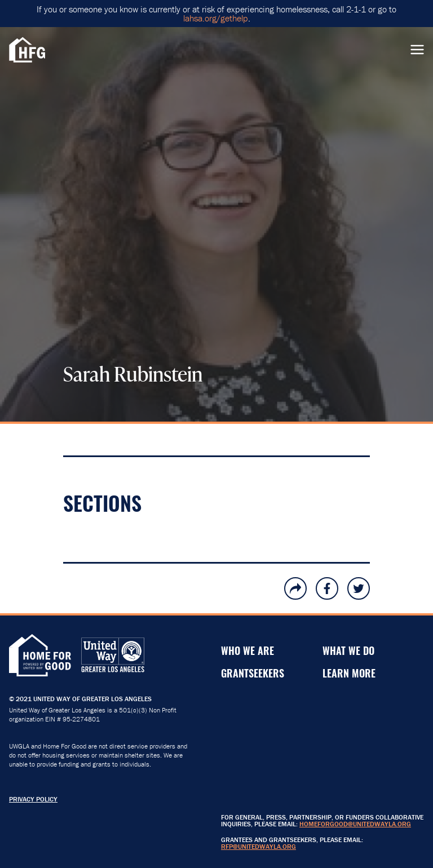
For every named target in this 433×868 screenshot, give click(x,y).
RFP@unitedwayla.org (259, 846)
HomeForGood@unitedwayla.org (355, 824)
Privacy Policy (33, 799)
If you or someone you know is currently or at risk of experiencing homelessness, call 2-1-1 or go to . (216, 14)
